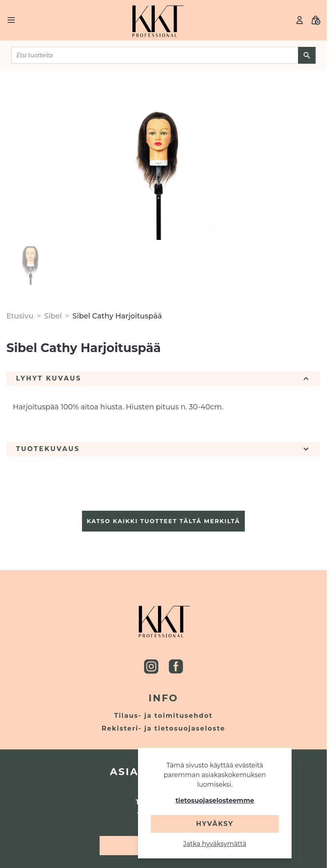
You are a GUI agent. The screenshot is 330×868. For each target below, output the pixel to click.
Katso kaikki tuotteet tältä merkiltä (163, 521)
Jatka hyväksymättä (215, 844)
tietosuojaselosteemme (215, 801)
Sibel (53, 316)
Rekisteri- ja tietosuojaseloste (163, 728)
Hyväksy (215, 824)
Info (163, 698)
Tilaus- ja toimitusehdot (163, 716)
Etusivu (20, 316)
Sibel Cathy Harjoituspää (117, 316)
